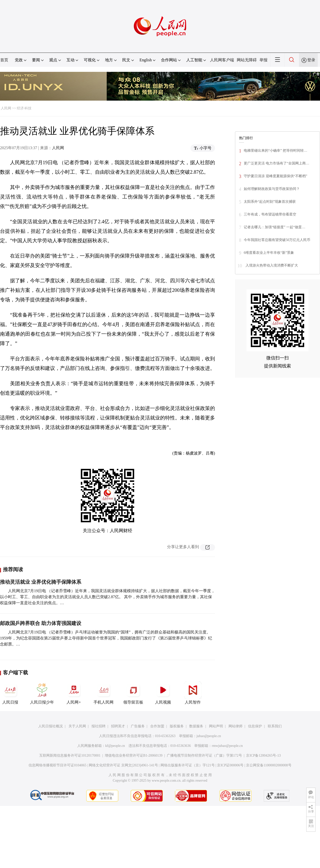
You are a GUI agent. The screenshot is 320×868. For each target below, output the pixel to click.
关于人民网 (77, 726)
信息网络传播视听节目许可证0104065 (57, 765)
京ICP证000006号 (230, 765)
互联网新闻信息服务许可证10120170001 (70, 755)
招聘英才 (118, 726)
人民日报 (10, 693)
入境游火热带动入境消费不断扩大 (271, 265)
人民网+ (74, 693)
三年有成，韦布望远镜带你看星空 (270, 214)
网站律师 (235, 726)
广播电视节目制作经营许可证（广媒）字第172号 (204, 755)
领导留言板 (133, 693)
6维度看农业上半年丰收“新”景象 (269, 253)
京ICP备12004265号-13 (263, 755)
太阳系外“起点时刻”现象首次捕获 (270, 202)
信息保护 (255, 726)
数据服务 (196, 726)
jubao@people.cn (209, 736)
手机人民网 (103, 693)
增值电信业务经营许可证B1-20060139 (134, 755)
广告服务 (138, 726)
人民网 (6, 108)
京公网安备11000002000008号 (269, 765)
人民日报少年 (42, 693)
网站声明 (216, 726)
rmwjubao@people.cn (227, 746)
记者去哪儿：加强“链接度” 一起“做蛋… (274, 227)
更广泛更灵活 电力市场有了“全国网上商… (276, 163)
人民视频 (163, 693)
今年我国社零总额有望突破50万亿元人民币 (277, 240)
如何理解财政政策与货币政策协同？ (272, 189)
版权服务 (177, 726)
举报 (263, 60)
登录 (311, 60)
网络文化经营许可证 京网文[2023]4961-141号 (123, 765)
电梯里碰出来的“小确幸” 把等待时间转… (275, 151)
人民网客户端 (222, 60)
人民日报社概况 (50, 726)
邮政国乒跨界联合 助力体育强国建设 (41, 623)
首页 (4, 60)
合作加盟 (157, 726)
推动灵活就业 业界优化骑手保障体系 (41, 582)
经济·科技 (24, 108)
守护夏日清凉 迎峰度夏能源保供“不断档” (275, 176)
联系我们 (275, 726)
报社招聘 (98, 726)
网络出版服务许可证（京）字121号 (188, 765)
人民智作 (193, 693)
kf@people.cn (115, 746)
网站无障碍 (247, 60)
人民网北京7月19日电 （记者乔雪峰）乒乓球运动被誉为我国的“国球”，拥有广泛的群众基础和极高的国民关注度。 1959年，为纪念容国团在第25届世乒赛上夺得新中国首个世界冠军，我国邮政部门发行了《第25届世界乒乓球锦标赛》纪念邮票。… (106, 638)
